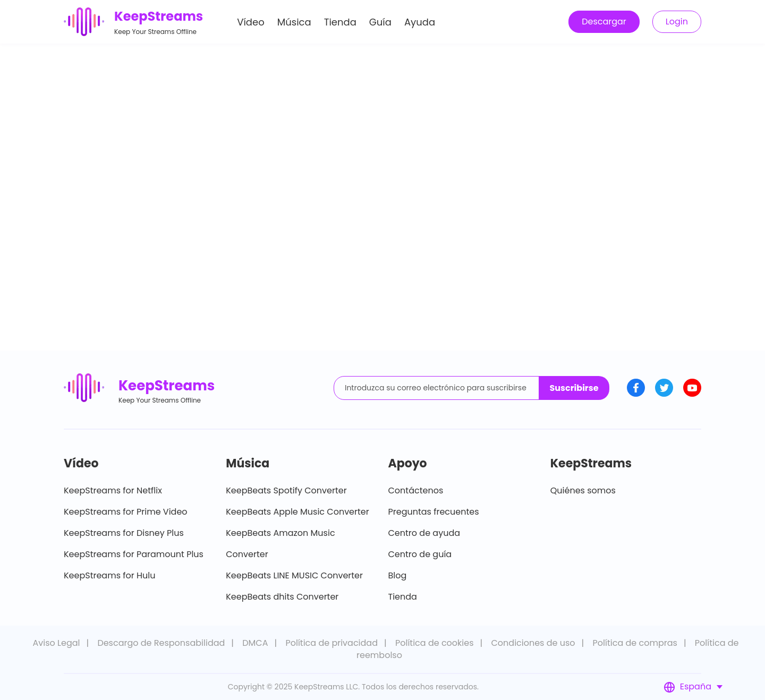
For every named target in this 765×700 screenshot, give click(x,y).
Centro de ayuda (424, 533)
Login (677, 23)
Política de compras (635, 643)
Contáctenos (416, 490)
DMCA (255, 643)
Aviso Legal (56, 643)
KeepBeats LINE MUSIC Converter (294, 575)
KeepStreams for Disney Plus (124, 533)
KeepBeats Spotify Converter (286, 490)
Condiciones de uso (533, 643)
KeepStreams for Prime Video (126, 512)
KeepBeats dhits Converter (282, 597)
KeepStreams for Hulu (110, 575)
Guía (380, 23)
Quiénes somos (583, 490)
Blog (398, 575)
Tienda (340, 23)
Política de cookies (435, 643)
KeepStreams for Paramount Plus (134, 554)
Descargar (604, 23)
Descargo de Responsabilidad (161, 643)
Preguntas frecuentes (434, 512)
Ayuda (420, 23)
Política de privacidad (331, 643)
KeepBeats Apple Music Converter (297, 512)
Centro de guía (420, 554)
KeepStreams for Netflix (113, 490)
